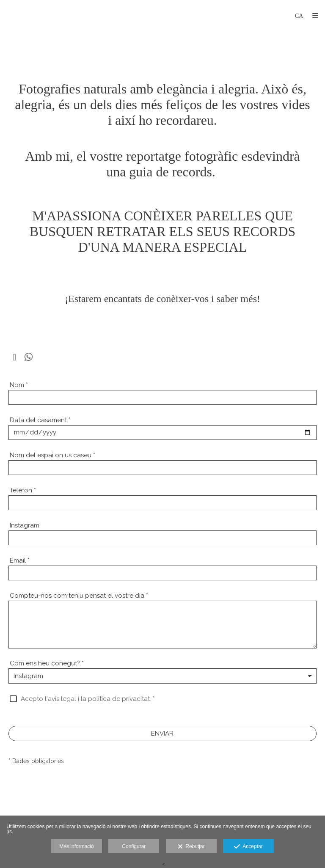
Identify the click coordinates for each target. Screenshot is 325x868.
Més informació (76, 846)
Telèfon (23, 490)
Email (20, 560)
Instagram (25, 525)
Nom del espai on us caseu (52, 455)
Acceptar (248, 847)
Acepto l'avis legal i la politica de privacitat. (86, 699)
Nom (19, 385)
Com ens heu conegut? (47, 663)
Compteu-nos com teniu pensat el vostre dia (79, 596)
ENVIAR (162, 733)
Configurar (134, 846)
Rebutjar (191, 847)
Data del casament (40, 420)
